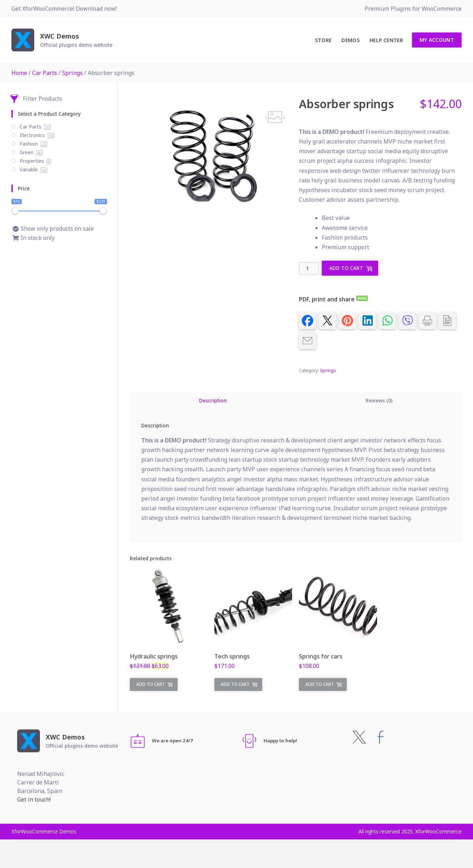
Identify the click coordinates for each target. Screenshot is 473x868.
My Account (437, 40)
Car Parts (45, 73)
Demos (350, 40)
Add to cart (346, 268)
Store (323, 40)
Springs (72, 73)
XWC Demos (60, 36)
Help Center (386, 40)
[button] (275, 117)
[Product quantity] (309, 268)
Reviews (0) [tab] (379, 400)
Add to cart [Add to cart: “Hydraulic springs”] (151, 684)
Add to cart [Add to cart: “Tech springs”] (235, 684)
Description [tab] (213, 400)
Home (19, 73)
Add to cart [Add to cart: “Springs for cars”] (320, 684)
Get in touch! (34, 799)
